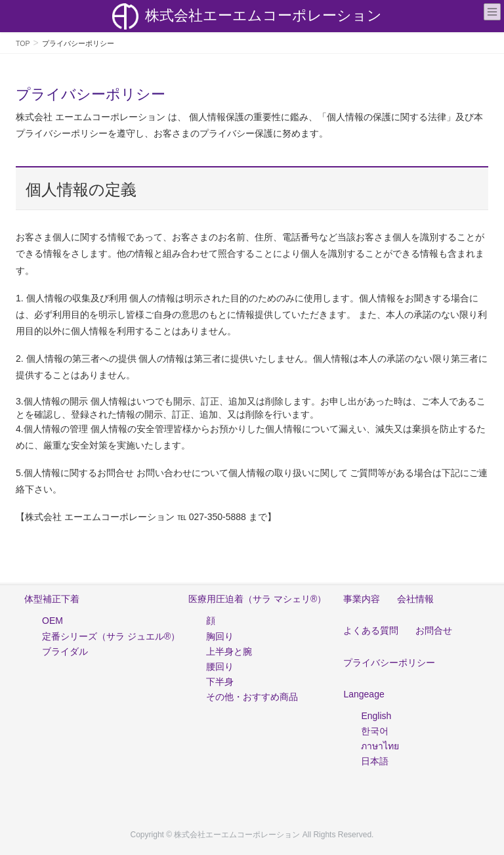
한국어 (375, 731)
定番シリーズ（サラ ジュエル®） (111, 636)
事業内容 (362, 599)
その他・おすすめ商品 (252, 697)
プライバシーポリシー (389, 663)
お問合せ (434, 630)
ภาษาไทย (380, 746)
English (376, 716)
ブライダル (65, 651)
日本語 (375, 761)
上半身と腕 (229, 651)
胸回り (220, 636)
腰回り (220, 667)
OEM (52, 621)
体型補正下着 (52, 599)
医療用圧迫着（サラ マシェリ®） (257, 599)
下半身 (220, 682)
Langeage (364, 694)
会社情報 (415, 599)
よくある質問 (371, 630)
